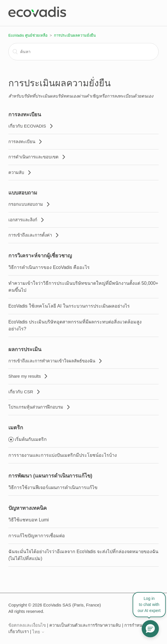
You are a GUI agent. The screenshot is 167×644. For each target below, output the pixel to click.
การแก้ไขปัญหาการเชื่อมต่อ (37, 536)
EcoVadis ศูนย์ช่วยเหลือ (28, 35)
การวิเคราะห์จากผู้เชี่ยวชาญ (40, 256)
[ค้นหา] (83, 52)
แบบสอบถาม (23, 193)
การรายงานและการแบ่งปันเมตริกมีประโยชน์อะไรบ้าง (63, 455)
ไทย (39, 632)
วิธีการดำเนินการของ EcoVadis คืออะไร (49, 267)
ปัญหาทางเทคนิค (28, 508)
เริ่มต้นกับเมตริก (31, 439)
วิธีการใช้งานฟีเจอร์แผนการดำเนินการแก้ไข (53, 487)
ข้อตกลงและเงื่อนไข (27, 625)
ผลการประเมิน (25, 349)
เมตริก (16, 428)
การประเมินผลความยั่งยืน (75, 35)
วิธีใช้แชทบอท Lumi (29, 520)
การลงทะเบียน (25, 115)
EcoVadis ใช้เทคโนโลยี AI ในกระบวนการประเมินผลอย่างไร (69, 306)
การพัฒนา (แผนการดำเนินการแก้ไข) (50, 476)
